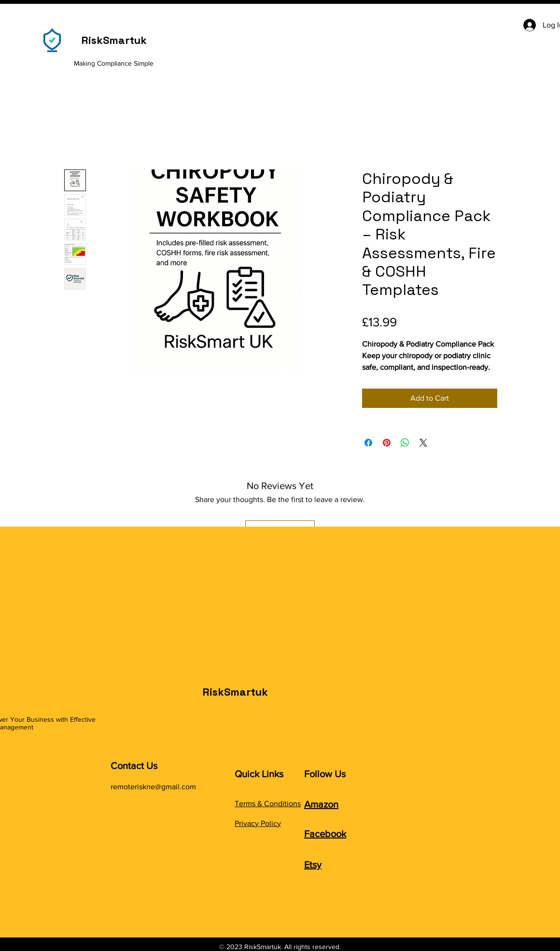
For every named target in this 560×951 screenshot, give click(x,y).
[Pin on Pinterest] (387, 443)
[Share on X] (423, 443)
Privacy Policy (258, 823)
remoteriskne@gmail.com (153, 787)
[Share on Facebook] (368, 443)
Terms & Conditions (268, 804)
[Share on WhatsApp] (405, 443)
